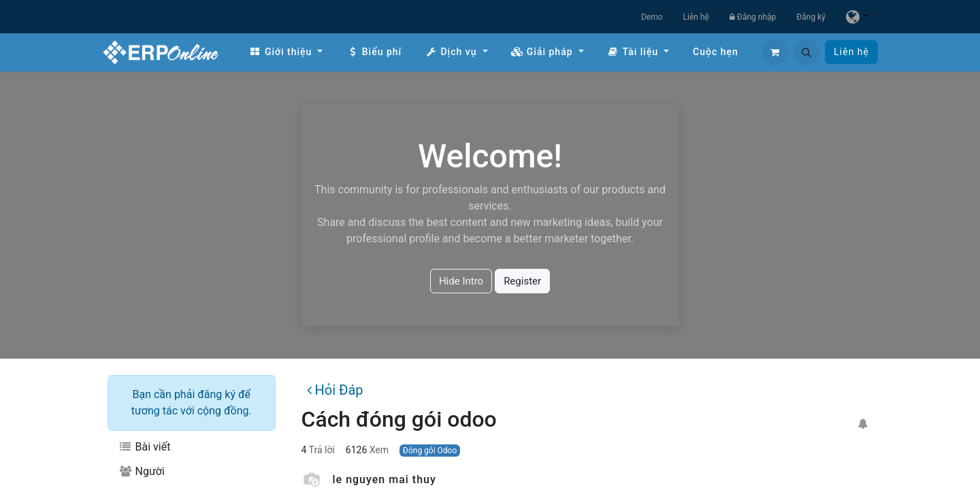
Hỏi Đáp (335, 390)
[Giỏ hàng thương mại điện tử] (775, 52)
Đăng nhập (753, 17)
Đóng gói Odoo (430, 451)
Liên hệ (696, 17)
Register (522, 281)
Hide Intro (461, 281)
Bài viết (144, 447)
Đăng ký (811, 17)
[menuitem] (286, 52)
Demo (652, 17)
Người (142, 471)
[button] (806, 52)
